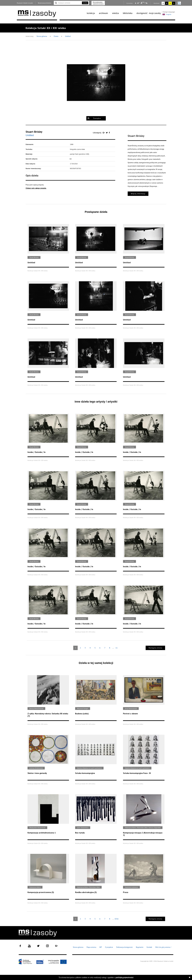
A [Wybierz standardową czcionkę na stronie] (138, 3)
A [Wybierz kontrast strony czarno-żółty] (174, 3)
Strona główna (42, 36)
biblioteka (128, 13)
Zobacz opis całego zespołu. (36, 188)
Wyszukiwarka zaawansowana (98, 3)
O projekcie (109, 947)
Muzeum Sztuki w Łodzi (25, 3)
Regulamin (140, 947)
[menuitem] (92, 13)
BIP (101, 947)
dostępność (142, 13)
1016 (116, 919)
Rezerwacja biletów (45, 3)
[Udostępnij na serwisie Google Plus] (104, 133)
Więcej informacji (138, 194)
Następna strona (155, 648)
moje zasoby (155, 13)
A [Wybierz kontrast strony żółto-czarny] (170, 3)
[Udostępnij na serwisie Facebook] (109, 133)
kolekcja (91, 13)
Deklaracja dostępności (124, 947)
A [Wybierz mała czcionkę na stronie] (136, 3)
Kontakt (149, 947)
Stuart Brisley (34, 132)
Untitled (68, 36)
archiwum (103, 13)
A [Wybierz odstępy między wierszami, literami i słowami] (147, 3)
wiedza (115, 13)
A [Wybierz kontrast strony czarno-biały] (167, 3)
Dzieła (56, 36)
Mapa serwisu (91, 947)
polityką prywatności (125, 977)
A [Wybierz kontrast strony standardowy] (163, 3)
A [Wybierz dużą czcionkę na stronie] (142, 3)
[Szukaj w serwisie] (68, 3)
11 (116, 648)
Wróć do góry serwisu (163, 947)
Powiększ (97, 118)
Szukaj (85, 3)
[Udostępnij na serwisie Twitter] (107, 133)
